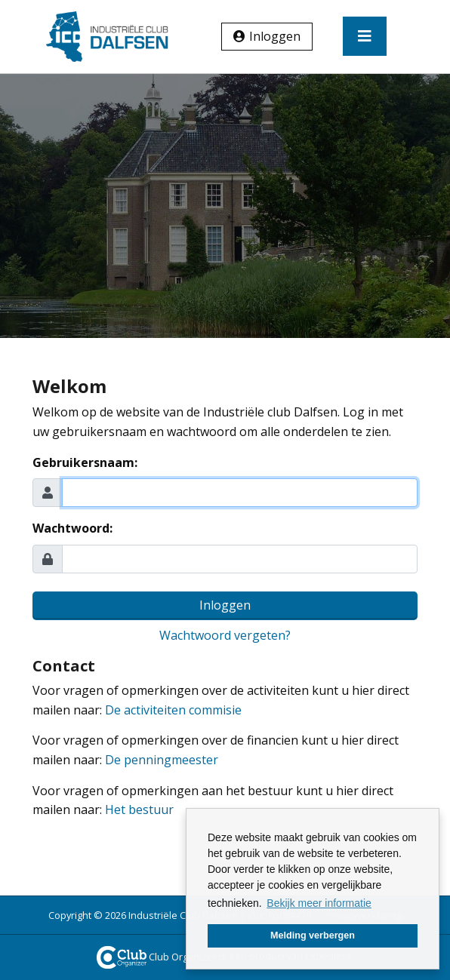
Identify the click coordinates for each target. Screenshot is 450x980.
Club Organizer (157, 957)
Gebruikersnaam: (85, 462)
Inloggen (275, 36)
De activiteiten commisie (173, 710)
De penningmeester (162, 760)
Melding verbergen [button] (313, 935)
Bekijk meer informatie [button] (319, 903)
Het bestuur (139, 809)
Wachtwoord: (72, 528)
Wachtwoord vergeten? (225, 635)
